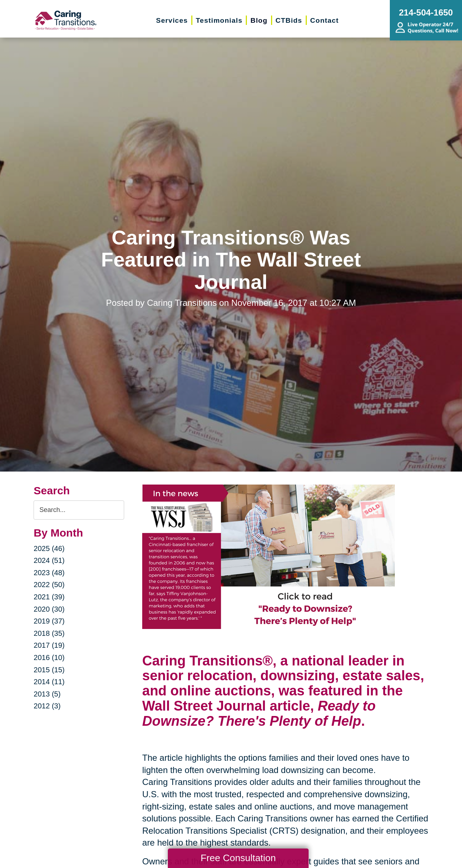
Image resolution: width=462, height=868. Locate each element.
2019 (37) (49, 621)
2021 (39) (49, 597)
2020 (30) (49, 609)
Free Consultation (238, 858)
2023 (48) (49, 573)
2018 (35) (49, 633)
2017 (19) (49, 645)
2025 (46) (49, 548)
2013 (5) (47, 694)
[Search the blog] (79, 510)
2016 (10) (49, 657)
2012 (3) (47, 706)
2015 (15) (49, 670)
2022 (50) (49, 585)
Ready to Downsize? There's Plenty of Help (259, 713)
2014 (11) (49, 682)
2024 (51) (49, 560)
